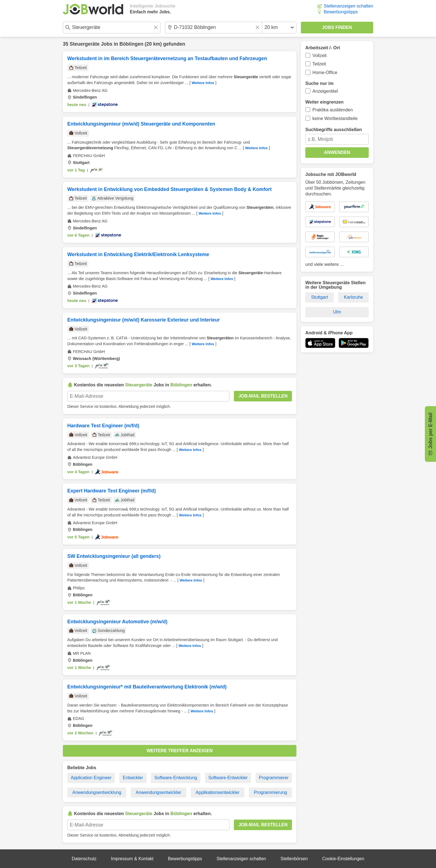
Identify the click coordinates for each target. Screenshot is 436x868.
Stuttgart (319, 297)
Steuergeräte (85, 44)
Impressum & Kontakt (132, 859)
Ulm (337, 312)
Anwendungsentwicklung (97, 792)
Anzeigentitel (325, 91)
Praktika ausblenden (333, 110)
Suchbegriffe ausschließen (334, 130)
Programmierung (270, 792)
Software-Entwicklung (176, 778)
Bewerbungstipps (341, 12)
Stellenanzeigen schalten (348, 6)
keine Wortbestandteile (335, 118)
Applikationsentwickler (218, 792)
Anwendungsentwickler (158, 792)
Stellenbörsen (294, 859)
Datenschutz (84, 859)
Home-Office (325, 73)
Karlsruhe (353, 297)
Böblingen (131, 44)
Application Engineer (91, 778)
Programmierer (274, 778)
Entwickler (133, 778)
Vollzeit (320, 56)
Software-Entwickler (228, 778)
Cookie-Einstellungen (343, 859)
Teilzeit (319, 64)
